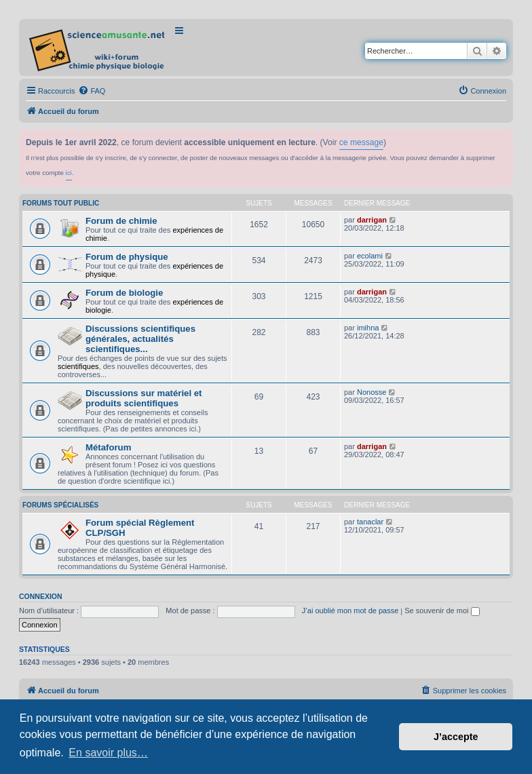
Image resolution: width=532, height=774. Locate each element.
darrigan (372, 220)
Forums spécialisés (60, 505)
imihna (368, 328)
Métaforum (108, 447)
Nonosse (372, 392)
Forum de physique (127, 257)
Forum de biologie (124, 293)
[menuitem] (92, 91)
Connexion (41, 596)
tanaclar (370, 522)
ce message (361, 142)
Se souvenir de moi (442, 611)
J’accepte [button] (456, 737)
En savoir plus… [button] (108, 753)
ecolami (370, 256)
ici (69, 173)
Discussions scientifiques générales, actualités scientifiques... (140, 339)
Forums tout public (61, 203)
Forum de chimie (121, 221)
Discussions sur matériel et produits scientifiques (144, 398)
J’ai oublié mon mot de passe (350, 611)
